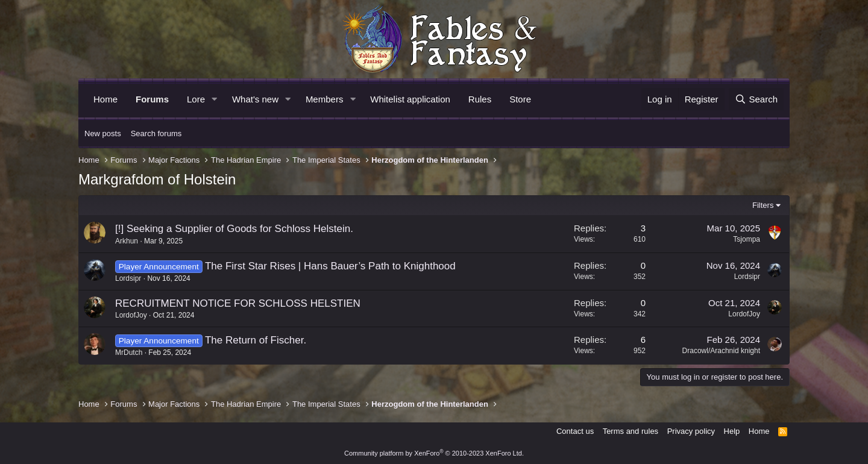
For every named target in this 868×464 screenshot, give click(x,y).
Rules (480, 99)
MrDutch (129, 353)
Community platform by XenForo (434, 453)
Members (325, 99)
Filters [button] (763, 205)
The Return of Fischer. (256, 340)
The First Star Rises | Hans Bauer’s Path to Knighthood (330, 266)
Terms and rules (631, 431)
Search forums (156, 133)
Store (520, 99)
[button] (215, 99)
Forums (152, 99)
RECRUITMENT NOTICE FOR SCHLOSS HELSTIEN (238, 303)
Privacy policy (691, 431)
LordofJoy (131, 315)
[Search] (756, 99)
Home (105, 99)
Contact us (575, 431)
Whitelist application (410, 99)
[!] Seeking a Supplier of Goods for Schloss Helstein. (234, 229)
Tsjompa (747, 239)
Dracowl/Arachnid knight (721, 351)
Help (732, 431)
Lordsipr (128, 278)
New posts (103, 133)
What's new (255, 99)
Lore (196, 99)
